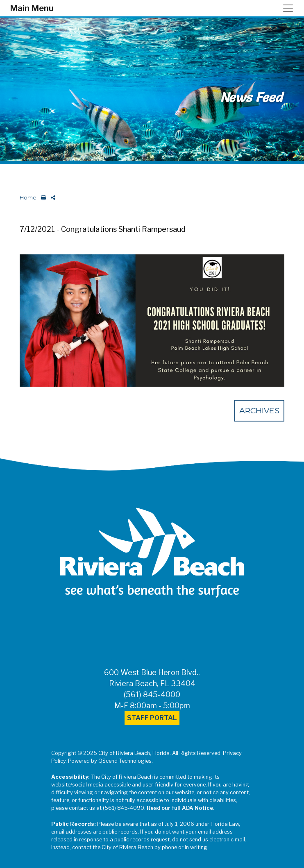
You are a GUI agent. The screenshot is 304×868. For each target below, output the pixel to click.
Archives (259, 410)
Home (28, 198)
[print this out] (42, 198)
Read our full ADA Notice (180, 808)
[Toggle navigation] (290, 8)
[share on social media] (51, 198)
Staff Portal (152, 718)
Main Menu (32, 8)
